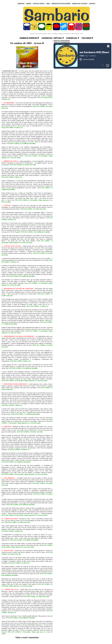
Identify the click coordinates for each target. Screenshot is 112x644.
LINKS (48, 4)
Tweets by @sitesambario (62, 41)
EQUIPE (29, 4)
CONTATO (92, 4)
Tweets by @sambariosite (62, 42)
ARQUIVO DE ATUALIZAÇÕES (61, 4)
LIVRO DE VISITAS (39, 4)
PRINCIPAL (21, 4)
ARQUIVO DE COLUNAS (80, 4)
